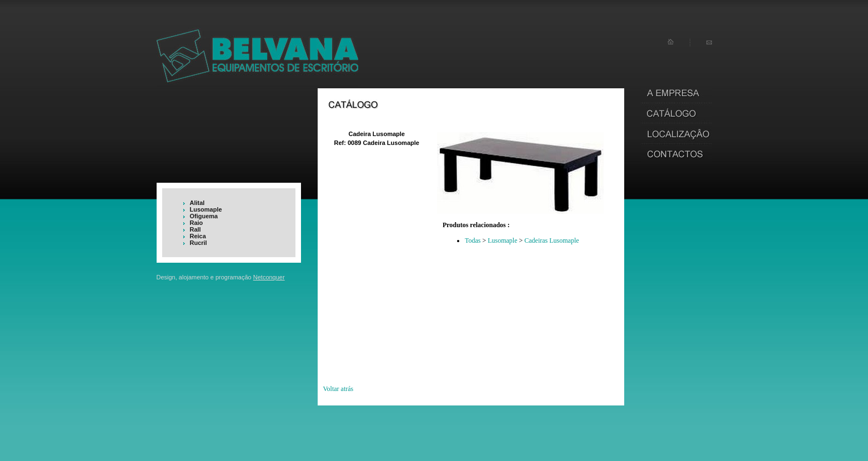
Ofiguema (204, 216)
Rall (195, 229)
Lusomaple (206, 209)
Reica (198, 236)
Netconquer (269, 277)
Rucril (199, 243)
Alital (197, 203)
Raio (197, 223)
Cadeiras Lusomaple (551, 240)
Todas (473, 240)
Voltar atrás (338, 389)
